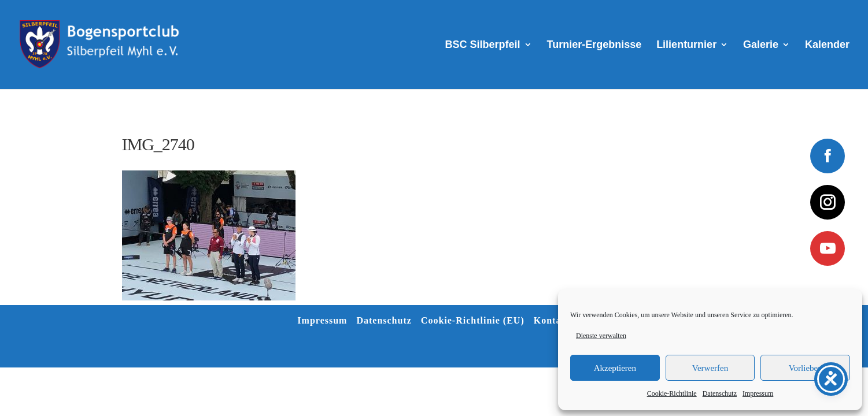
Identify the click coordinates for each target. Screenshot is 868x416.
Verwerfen (710, 368)
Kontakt (552, 320)
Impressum (758, 393)
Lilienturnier (686, 45)
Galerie (761, 45)
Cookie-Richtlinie (672, 393)
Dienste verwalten (601, 336)
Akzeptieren (615, 368)
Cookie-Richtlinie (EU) (473, 320)
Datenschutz (720, 393)
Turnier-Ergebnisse (594, 45)
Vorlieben (806, 368)
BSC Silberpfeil (483, 45)
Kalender (827, 45)
